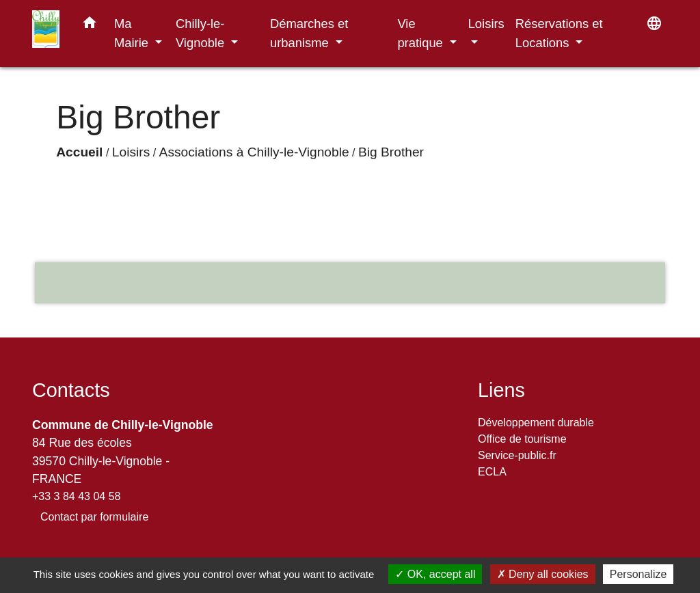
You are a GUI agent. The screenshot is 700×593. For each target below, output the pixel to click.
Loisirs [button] (486, 24)
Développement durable (536, 423)
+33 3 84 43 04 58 (76, 496)
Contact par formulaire (94, 517)
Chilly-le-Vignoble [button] (202, 33)
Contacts (71, 390)
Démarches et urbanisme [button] (309, 33)
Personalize (638, 574)
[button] (90, 25)
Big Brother (391, 152)
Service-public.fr (517, 455)
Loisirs (131, 152)
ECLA (492, 472)
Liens (501, 390)
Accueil (79, 152)
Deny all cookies (543, 574)
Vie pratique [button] (422, 33)
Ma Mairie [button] (133, 33)
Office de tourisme (522, 439)
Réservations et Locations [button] (559, 33)
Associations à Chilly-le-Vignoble (254, 152)
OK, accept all (435, 574)
